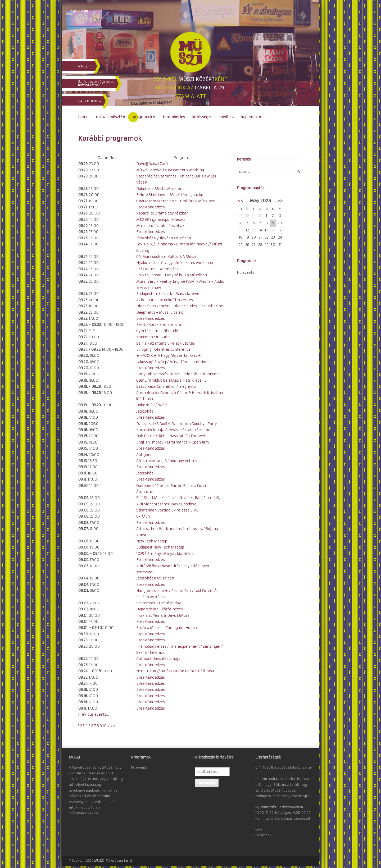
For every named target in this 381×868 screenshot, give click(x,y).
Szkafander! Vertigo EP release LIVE (167, 510)
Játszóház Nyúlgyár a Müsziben (164, 238)
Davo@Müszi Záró (152, 164)
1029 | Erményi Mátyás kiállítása (165, 554)
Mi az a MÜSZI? (111, 117)
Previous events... (93, 714)
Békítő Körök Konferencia (159, 325)
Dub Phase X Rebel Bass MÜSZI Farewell (171, 436)
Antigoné (144, 455)
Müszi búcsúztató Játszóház (160, 226)
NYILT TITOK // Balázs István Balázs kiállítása (175, 671)
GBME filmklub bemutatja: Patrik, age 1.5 (171, 380)
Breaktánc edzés (151, 207)
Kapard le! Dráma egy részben (162, 213)
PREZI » (85, 66)
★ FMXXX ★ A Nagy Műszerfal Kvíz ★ (169, 356)
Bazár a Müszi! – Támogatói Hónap (167, 628)
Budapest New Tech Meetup (160, 547)
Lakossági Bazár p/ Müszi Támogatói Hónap (174, 362)
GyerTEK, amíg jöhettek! (157, 331)
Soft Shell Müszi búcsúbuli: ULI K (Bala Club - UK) (178, 498)
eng (85, 11)
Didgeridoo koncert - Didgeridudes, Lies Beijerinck (180, 306)
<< (241, 201)
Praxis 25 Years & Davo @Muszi (164, 616)
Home (83, 117)
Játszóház (145, 411)
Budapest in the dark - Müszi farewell (169, 294)
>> (113, 726)
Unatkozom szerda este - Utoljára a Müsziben (176, 201)
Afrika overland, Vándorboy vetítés (167, 461)
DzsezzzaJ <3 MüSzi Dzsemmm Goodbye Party (177, 424)
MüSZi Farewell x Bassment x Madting (170, 170)
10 (105, 726)
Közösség (202, 117)
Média (226, 117)
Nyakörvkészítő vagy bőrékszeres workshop (175, 263)
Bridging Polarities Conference (163, 350)
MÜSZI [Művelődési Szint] (113, 861)
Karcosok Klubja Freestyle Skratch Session (173, 430)
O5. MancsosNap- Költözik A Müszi (166, 257)
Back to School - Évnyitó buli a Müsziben (172, 275)
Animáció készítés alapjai (159, 659)
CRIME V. (144, 516)
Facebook (263, 835)
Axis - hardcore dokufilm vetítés (165, 300)
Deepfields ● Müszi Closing (160, 312)
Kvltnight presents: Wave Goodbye (166, 504)
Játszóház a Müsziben (155, 578)
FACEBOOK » (90, 101)
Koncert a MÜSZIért (153, 337)
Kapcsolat (251, 117)
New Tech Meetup (152, 541)
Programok (144, 117)
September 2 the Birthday (159, 603)
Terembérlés (174, 117)
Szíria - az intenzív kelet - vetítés (165, 343)
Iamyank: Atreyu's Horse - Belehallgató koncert (178, 374)
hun (74, 11)
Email (260, 829)
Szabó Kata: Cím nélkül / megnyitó (166, 387)
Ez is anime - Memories (157, 269)
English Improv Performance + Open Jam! (173, 442)
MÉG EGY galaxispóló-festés (161, 220)
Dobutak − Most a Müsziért (160, 189)
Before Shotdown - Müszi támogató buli (171, 195)
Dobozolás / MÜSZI (153, 405)
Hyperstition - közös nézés (160, 609)
